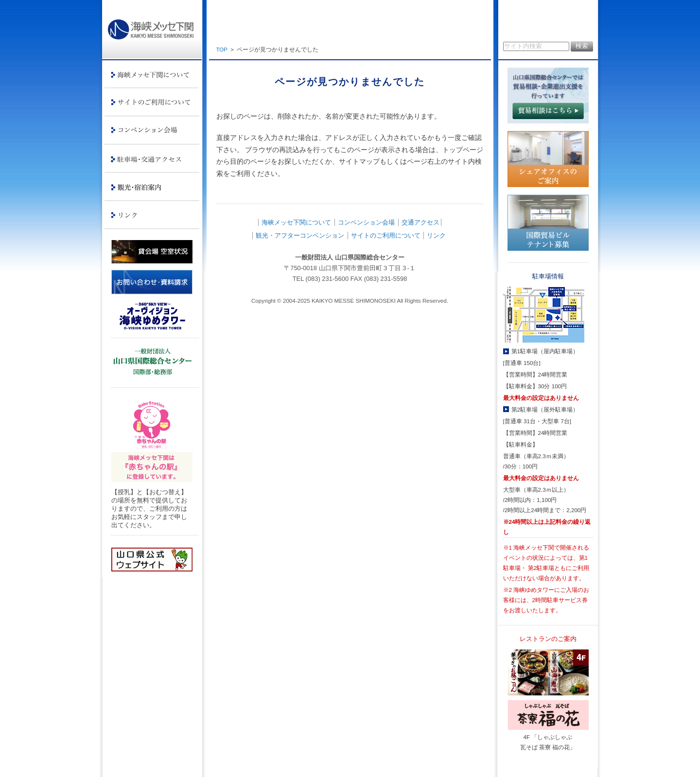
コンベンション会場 (366, 222)
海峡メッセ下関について (296, 222)
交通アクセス (420, 222)
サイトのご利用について (386, 235)
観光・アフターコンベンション (300, 235)
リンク (436, 235)
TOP (222, 50)
